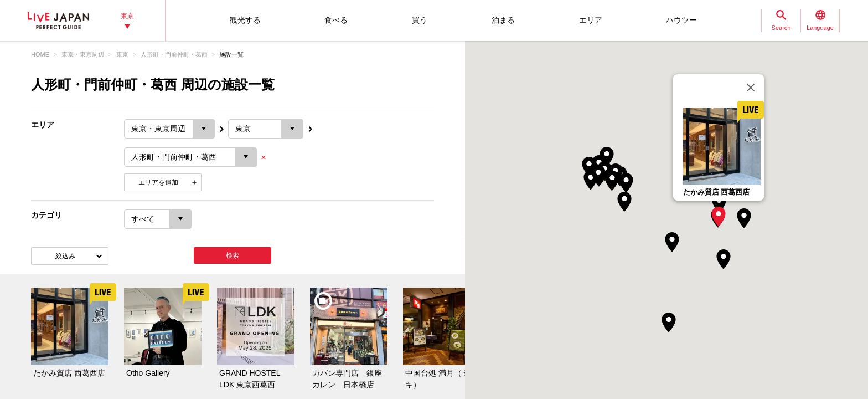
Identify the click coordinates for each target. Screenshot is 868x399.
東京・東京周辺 (83, 54)
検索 (232, 255)
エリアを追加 (158, 182)
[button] (719, 217)
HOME (40, 54)
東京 (122, 54)
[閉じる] (751, 88)
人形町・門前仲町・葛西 (174, 54)
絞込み (65, 256)
